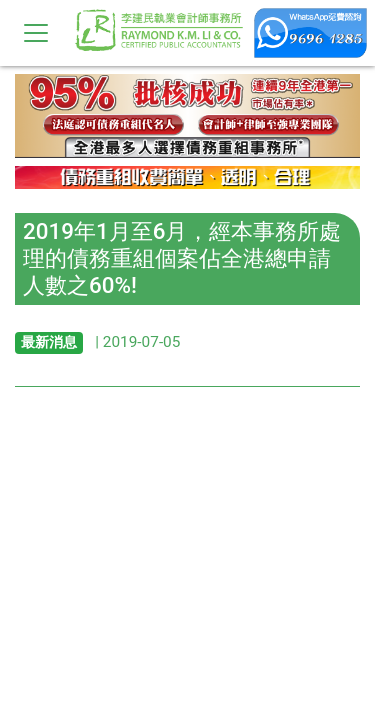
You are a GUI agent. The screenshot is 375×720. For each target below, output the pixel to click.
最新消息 (49, 342)
